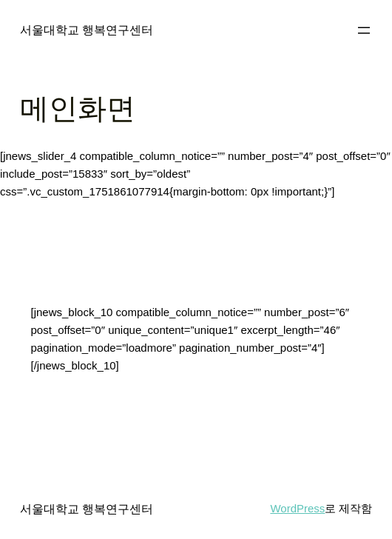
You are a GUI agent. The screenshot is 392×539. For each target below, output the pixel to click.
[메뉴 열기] (364, 30)
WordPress (297, 508)
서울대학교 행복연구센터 (87, 30)
